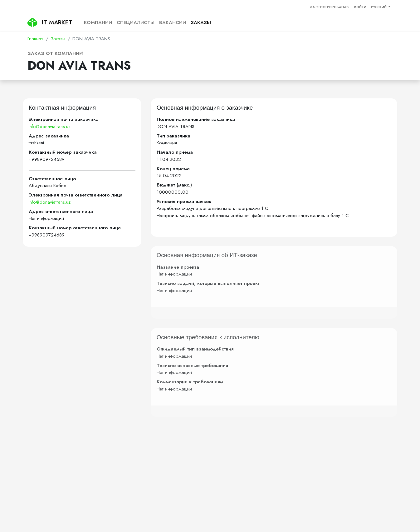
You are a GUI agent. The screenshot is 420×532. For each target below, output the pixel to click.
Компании (98, 22)
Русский (379, 7)
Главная (35, 39)
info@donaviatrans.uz (50, 127)
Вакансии (173, 22)
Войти (360, 7)
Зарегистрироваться (330, 7)
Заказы (201, 22)
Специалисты (136, 22)
